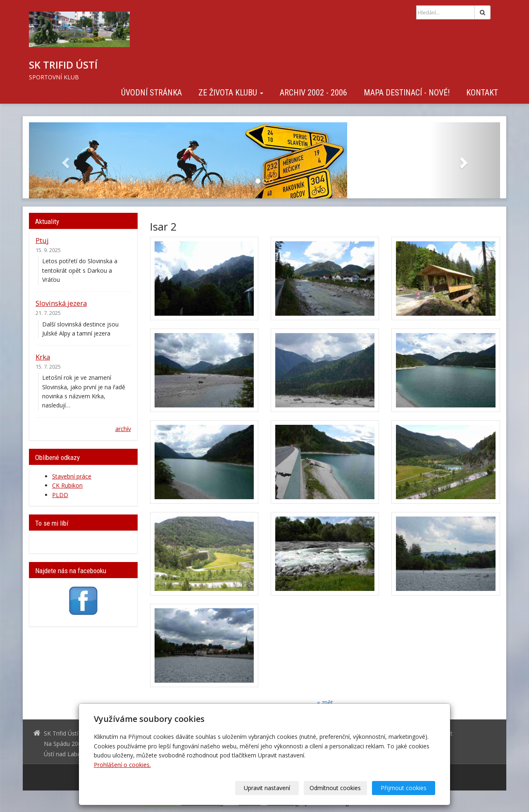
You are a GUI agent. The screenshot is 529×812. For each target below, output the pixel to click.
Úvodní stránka (151, 93)
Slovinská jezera (61, 303)
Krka (43, 357)
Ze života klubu (231, 93)
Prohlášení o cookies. (122, 765)
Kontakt (482, 93)
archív (123, 429)
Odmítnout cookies (336, 788)
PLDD (60, 495)
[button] (64, 160)
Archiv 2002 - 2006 (313, 93)
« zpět (325, 702)
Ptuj (42, 240)
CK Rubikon (67, 485)
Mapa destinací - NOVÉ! (407, 93)
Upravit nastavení (267, 788)
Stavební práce (72, 476)
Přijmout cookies (404, 788)
